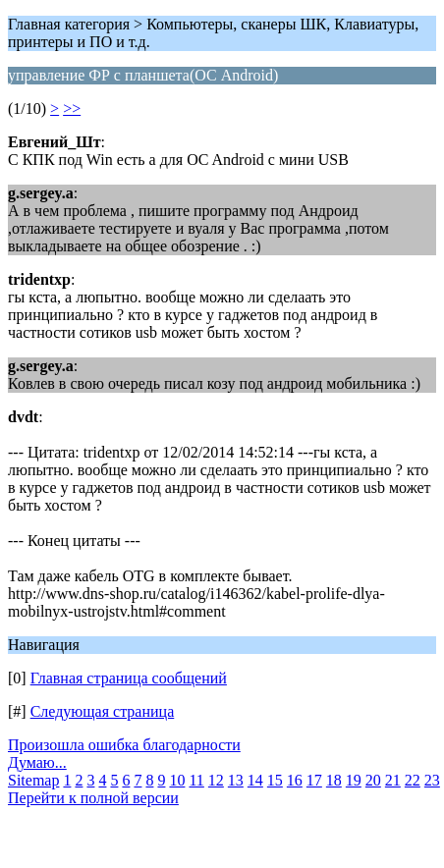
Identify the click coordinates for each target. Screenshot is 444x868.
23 (432, 780)
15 (275, 780)
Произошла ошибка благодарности (124, 745)
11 (196, 780)
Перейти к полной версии (93, 798)
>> (72, 108)
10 (177, 780)
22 (413, 780)
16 (295, 780)
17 (314, 780)
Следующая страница (103, 711)
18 (334, 780)
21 (393, 780)
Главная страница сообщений (129, 678)
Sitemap (33, 780)
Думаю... (37, 762)
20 (373, 780)
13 (236, 780)
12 (216, 780)
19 (354, 780)
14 (255, 780)
